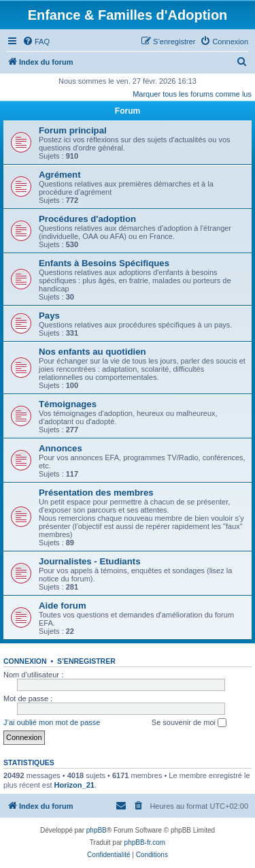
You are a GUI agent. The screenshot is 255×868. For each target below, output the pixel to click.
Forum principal (73, 130)
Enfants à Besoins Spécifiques (104, 263)
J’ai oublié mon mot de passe (52, 722)
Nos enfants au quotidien (92, 352)
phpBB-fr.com (145, 842)
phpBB (97, 830)
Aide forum (63, 606)
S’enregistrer (86, 661)
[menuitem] (36, 42)
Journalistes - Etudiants (90, 561)
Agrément (60, 175)
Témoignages (68, 404)
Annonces (61, 448)
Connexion (25, 661)
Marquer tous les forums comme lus (192, 94)
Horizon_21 (74, 785)
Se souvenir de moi (189, 723)
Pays (49, 316)
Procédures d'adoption (87, 219)
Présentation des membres (96, 493)
